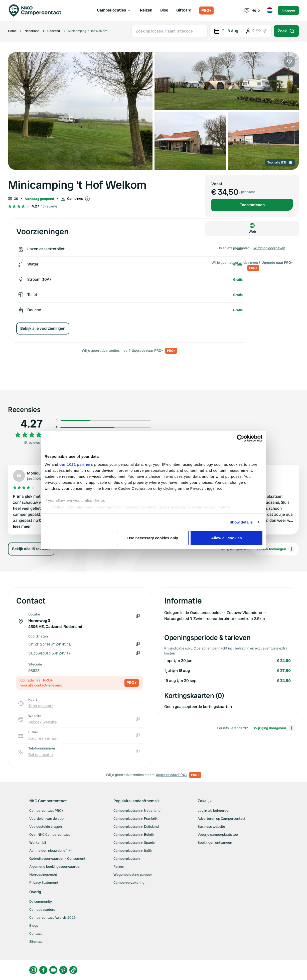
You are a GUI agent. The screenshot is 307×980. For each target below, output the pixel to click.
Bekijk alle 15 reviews (31, 549)
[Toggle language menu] (270, 10)
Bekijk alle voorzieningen (43, 328)
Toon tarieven (252, 205)
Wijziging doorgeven (269, 248)
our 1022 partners (76, 464)
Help (252, 10)
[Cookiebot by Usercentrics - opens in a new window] (241, 438)
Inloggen (288, 10)
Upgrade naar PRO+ (147, 350)
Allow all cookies (226, 538)
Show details (241, 522)
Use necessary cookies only (153, 538)
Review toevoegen (276, 549)
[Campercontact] (38, 10)
